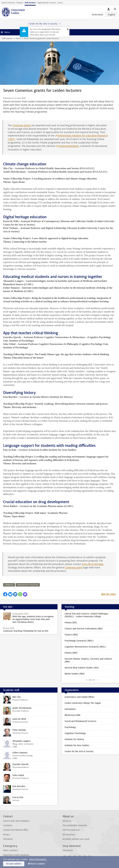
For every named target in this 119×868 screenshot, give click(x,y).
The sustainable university (75, 825)
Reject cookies (38, 864)
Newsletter (68, 850)
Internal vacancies (71, 830)
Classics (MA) (71, 635)
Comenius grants (22, 125)
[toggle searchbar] (115, 9)
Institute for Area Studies (77, 745)
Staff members (30, 3)
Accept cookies (14, 864)
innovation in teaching (28, 585)
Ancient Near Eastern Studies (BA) (82, 668)
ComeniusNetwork (68, 146)
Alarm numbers (10, 850)
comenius (9, 585)
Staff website (7, 38)
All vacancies (69, 835)
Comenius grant (74, 568)
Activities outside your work (76, 839)
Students (20, 3)
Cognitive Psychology (75, 733)
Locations (8, 825)
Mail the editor (109, 594)
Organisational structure (47, 3)
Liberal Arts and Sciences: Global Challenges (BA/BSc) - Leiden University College (86, 615)
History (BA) (71, 623)
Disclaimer (8, 839)
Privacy (7, 835)
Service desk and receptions (16, 821)
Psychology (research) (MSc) (79, 641)
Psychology (70, 727)
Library (60, 3)
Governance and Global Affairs (79, 697)
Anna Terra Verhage (93, 564)
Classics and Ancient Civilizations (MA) (84, 629)
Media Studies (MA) (75, 674)
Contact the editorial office (16, 830)
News (18, 38)
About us (67, 821)
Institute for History (74, 739)
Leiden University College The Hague (83, 703)
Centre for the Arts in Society (79, 751)
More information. (38, 859)
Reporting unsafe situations (16, 855)
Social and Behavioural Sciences (80, 721)
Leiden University (8, 3)
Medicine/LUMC (73, 715)
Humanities (70, 709)
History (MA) (71, 653)
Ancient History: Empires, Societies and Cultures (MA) (88, 660)
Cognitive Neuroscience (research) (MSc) (85, 647)
